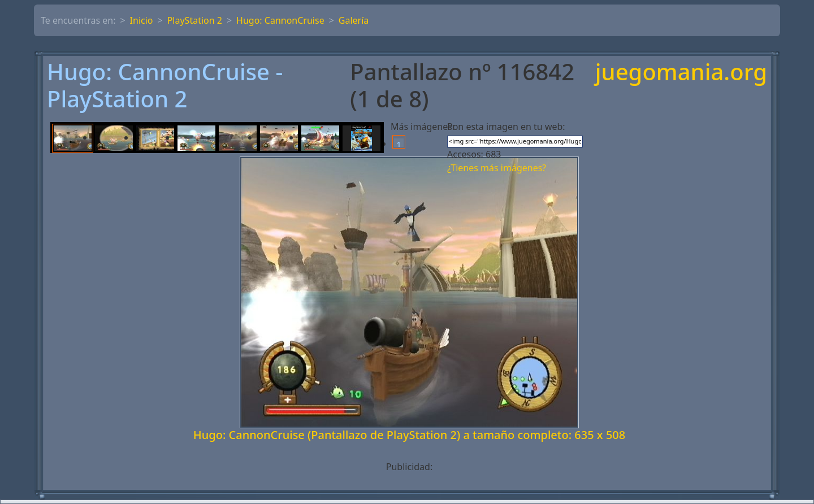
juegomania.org (681, 73)
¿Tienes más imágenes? (497, 168)
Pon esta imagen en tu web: (506, 127)
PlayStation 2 (195, 20)
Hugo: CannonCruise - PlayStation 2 (165, 85)
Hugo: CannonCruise (280, 20)
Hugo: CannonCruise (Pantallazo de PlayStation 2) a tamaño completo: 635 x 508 (409, 435)
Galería (354, 20)
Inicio (142, 20)
